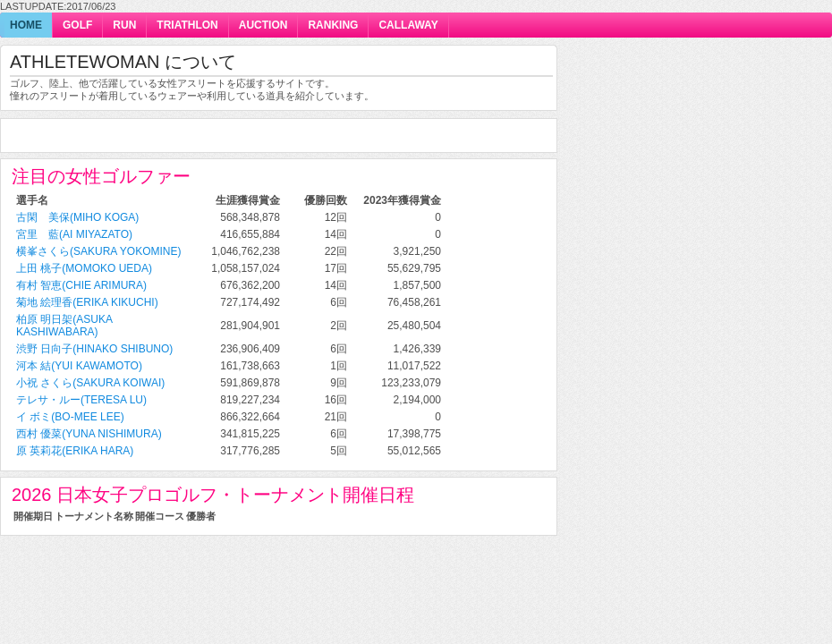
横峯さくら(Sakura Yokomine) (98, 251)
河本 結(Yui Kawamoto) (79, 366)
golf (77, 25)
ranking (333, 25)
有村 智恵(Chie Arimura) (81, 285)
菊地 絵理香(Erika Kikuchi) (87, 302)
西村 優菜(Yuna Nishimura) (89, 434)
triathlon (187, 25)
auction (263, 25)
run (124, 25)
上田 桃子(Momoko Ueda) (84, 268)
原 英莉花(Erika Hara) (75, 451)
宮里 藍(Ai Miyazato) (74, 234)
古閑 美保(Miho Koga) (77, 217)
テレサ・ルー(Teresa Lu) (81, 400)
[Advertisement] (221, 136)
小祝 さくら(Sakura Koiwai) (90, 383)
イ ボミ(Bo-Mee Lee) (70, 417)
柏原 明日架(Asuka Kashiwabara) (64, 326)
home (26, 25)
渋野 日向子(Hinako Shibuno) (94, 349)
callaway (408, 25)
